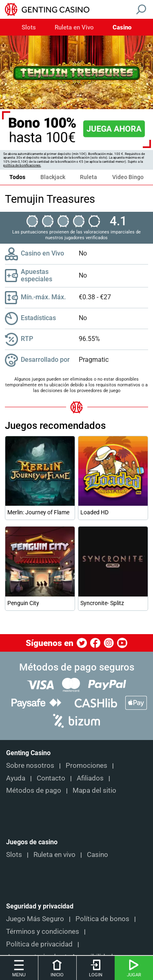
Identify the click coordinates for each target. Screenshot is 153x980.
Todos (17, 177)
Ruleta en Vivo (74, 28)
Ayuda (16, 778)
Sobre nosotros (30, 765)
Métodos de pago (34, 790)
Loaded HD (94, 512)
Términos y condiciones (43, 931)
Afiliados (90, 778)
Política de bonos (102, 919)
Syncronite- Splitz (102, 603)
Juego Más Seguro (35, 919)
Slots (29, 28)
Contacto (51, 778)
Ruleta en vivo (54, 854)
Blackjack (53, 177)
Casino (122, 28)
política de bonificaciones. (22, 165)
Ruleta (89, 177)
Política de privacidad (39, 944)
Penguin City (23, 603)
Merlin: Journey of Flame (38, 512)
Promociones (86, 765)
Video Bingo (128, 177)
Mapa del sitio (94, 790)
